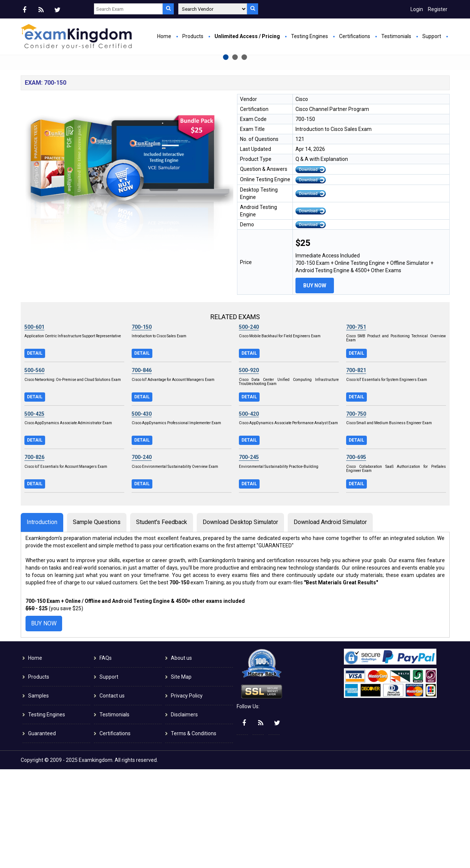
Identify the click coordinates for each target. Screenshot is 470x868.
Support (432, 36)
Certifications (355, 36)
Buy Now (160, 139)
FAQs (106, 757)
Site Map (181, 776)
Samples (38, 794)
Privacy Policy (187, 794)
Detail (35, 452)
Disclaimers (184, 813)
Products (193, 36)
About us (181, 757)
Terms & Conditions (194, 832)
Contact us (112, 794)
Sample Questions (97, 620)
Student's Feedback (162, 620)
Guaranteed (42, 832)
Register (438, 9)
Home (164, 36)
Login (417, 9)
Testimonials (396, 36)
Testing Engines (310, 36)
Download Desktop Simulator (240, 620)
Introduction (42, 620)
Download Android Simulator (330, 620)
